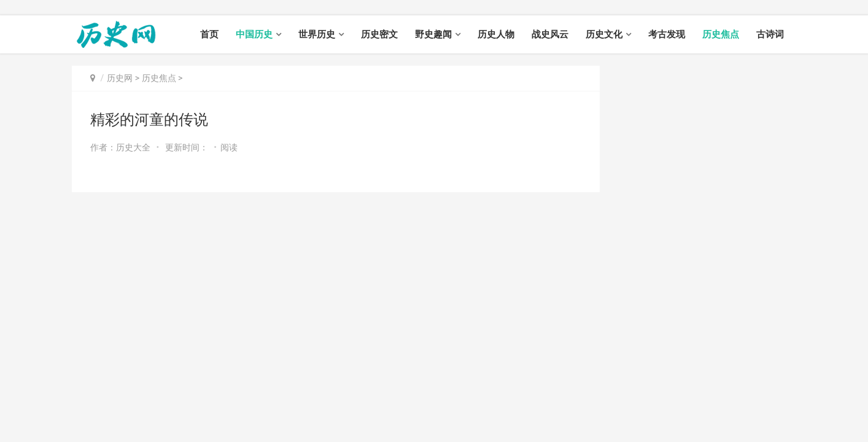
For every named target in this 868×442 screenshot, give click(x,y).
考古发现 (667, 34)
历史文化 (604, 34)
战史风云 (550, 34)
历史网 (120, 78)
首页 (209, 34)
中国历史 (254, 34)
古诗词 (770, 34)
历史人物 (496, 34)
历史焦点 (721, 34)
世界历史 (317, 34)
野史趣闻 (433, 34)
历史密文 (379, 34)
